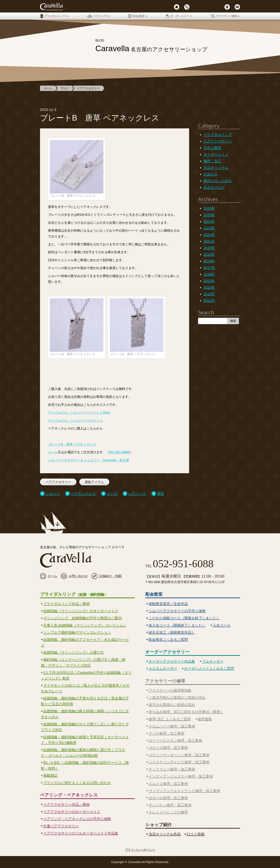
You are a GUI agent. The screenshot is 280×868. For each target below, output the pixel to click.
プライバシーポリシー (140, 850)
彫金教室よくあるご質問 (168, 640)
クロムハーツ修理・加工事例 (172, 726)
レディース (137, 494)
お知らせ (211, 174)
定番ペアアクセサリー (61, 826)
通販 (161, 494)
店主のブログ (214, 187)
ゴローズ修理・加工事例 (168, 748)
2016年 (209, 274)
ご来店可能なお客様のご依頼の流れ (177, 698)
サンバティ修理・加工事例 (170, 805)
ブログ (64, 88)
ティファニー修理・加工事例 (172, 769)
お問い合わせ (78, 576)
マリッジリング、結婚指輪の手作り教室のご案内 (82, 618)
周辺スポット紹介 (218, 181)
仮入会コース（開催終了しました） (177, 625)
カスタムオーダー (163, 668)
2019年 (209, 254)
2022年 (209, 235)
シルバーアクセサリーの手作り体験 (177, 611)
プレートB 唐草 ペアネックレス (72, 444)
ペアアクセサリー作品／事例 (66, 805)
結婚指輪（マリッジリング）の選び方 (74, 652)
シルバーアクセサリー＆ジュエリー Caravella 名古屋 (89, 460)
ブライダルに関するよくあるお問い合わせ (77, 783)
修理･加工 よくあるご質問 (170, 719)
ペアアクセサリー (88, 88)
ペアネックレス (83, 494)
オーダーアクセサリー (167, 652)
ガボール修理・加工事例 (168, 798)
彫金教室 (154, 594)
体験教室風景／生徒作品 (168, 604)
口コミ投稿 (196, 834)
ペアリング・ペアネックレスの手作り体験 (77, 819)
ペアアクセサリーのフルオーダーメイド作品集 (81, 833)
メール (53, 452)
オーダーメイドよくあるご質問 (209, 668)
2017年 (209, 268)
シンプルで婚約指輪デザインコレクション (77, 632)
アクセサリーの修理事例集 (170, 690)
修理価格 (205, 719)
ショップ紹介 (159, 825)
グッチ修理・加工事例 (166, 733)
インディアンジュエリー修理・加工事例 (181, 776)
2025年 (209, 215)
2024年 (209, 221)
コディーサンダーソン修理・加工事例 (179, 755)
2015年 (209, 281)
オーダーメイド (216, 154)
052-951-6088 (119, 452)
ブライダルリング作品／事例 (66, 604)
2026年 (209, 208)
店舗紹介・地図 (110, 576)
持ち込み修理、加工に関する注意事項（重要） (186, 712)
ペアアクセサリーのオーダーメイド (72, 812)
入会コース (222, 625)
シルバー (53, 494)
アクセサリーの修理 (165, 681)
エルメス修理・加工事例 (168, 784)
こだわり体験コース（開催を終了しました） (184, 618)
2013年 (209, 294)
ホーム (48, 88)
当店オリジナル (216, 168)
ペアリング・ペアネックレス (69, 795)
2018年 (209, 261)
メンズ (112, 494)
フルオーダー (213, 661)
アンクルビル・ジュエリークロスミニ (75, 421)
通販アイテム (94, 482)
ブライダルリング (218, 135)
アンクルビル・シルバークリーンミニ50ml (79, 413)
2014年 (209, 287)
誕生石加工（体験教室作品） (172, 632)
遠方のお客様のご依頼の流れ (172, 705)
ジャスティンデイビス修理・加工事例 (179, 762)
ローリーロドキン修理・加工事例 (175, 741)
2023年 (209, 228)
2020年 (209, 248)
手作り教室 (212, 148)
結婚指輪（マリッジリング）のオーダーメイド (81, 611)
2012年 (209, 301)
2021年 (209, 241)
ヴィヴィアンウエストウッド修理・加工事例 (184, 791)
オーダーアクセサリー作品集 (172, 661)
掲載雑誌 (50, 775)
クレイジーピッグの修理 (168, 812)
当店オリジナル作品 (165, 834)
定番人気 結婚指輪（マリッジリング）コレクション (85, 625)
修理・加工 (212, 161)
